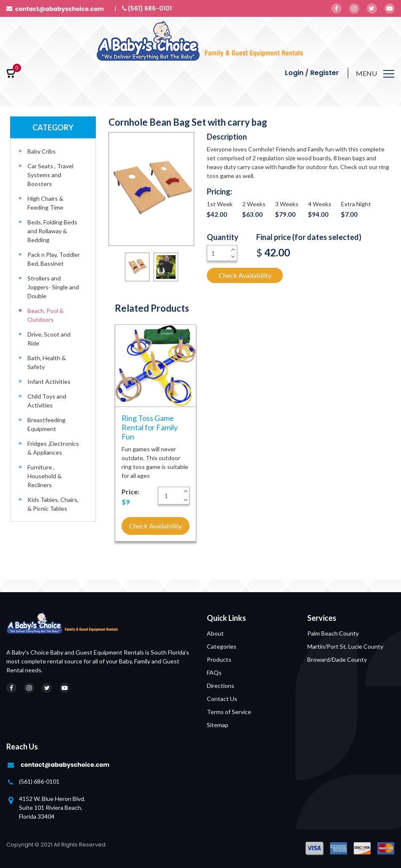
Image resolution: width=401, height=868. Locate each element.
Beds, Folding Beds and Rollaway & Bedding (52, 231)
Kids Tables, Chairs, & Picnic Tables (53, 504)
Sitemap (218, 725)
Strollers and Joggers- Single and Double (53, 287)
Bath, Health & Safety (47, 362)
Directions (221, 686)
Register (325, 73)
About (215, 633)
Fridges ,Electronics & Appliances (53, 448)
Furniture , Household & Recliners (45, 476)
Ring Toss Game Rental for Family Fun (150, 427)
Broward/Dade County (337, 659)
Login (294, 73)
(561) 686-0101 (39, 781)
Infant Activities (49, 381)
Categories (222, 646)
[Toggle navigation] (375, 75)
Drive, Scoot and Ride (49, 339)
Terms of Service (229, 712)
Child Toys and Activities (47, 401)
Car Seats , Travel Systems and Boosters (50, 175)
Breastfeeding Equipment (46, 424)
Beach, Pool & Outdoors (46, 315)
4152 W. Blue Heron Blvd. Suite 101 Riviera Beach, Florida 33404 (52, 807)
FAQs (214, 673)
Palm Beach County (333, 633)
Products (219, 659)
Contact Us (222, 699)
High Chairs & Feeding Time (45, 203)
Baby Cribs (42, 151)
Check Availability (245, 275)
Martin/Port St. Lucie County (345, 646)
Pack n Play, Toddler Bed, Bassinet (54, 259)
